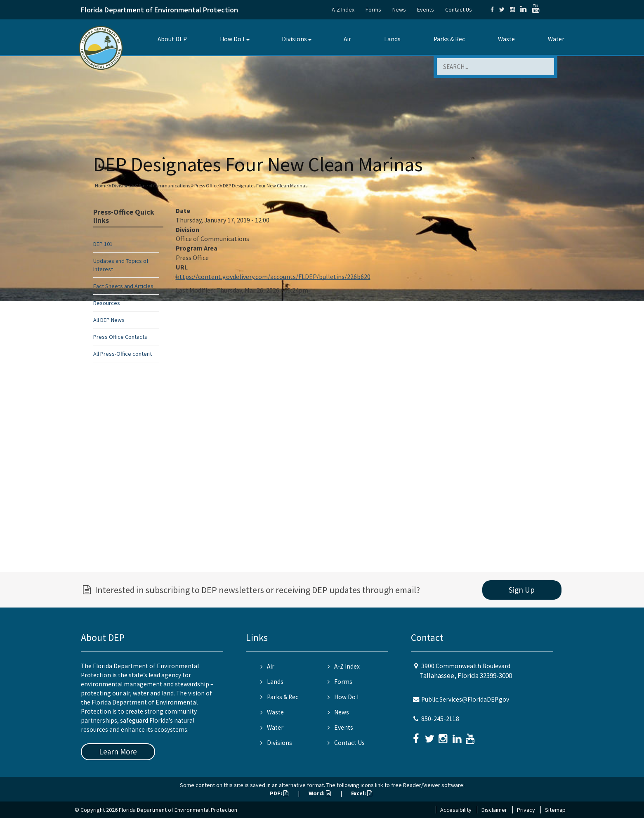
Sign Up (522, 590)
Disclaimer (494, 810)
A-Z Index (343, 9)
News (399, 9)
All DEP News (109, 320)
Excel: (362, 793)
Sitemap (555, 810)
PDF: (279, 793)
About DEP (172, 39)
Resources (107, 303)
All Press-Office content (123, 354)
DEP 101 (103, 244)
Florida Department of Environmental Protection (159, 10)
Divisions (294, 39)
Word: (320, 793)
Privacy (526, 810)
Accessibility (456, 810)
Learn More (118, 752)
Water (556, 39)
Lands (392, 39)
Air (347, 39)
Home (101, 186)
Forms (373, 9)
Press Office (206, 186)
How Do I (232, 39)
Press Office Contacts (120, 337)
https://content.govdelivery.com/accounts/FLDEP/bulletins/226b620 (273, 277)
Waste (506, 39)
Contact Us (459, 9)
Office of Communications (163, 186)
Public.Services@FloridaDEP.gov (465, 699)
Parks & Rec (449, 39)
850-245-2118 (440, 719)
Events (426, 9)
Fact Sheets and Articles (123, 286)
